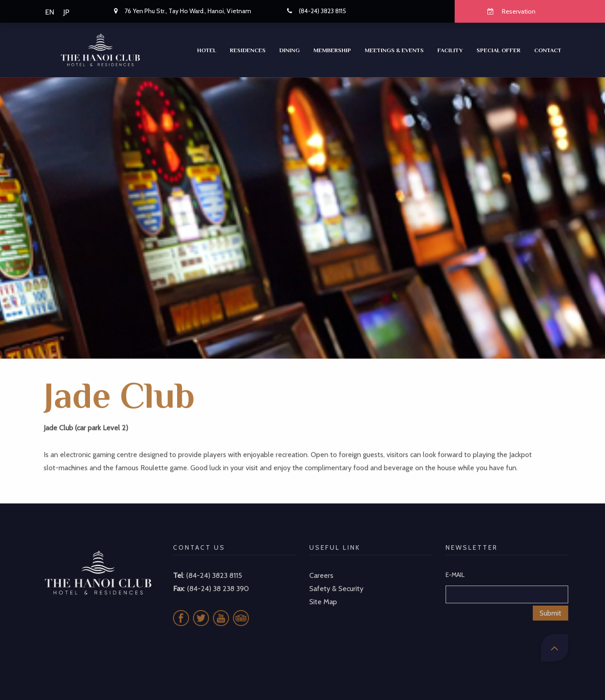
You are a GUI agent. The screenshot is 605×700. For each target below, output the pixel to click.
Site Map (323, 592)
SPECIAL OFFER (498, 50)
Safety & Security (336, 579)
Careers (321, 566)
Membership (332, 50)
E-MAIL (455, 565)
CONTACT (548, 50)
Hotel (207, 50)
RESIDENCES (248, 50)
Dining (290, 50)
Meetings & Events (394, 50)
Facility (450, 50)
